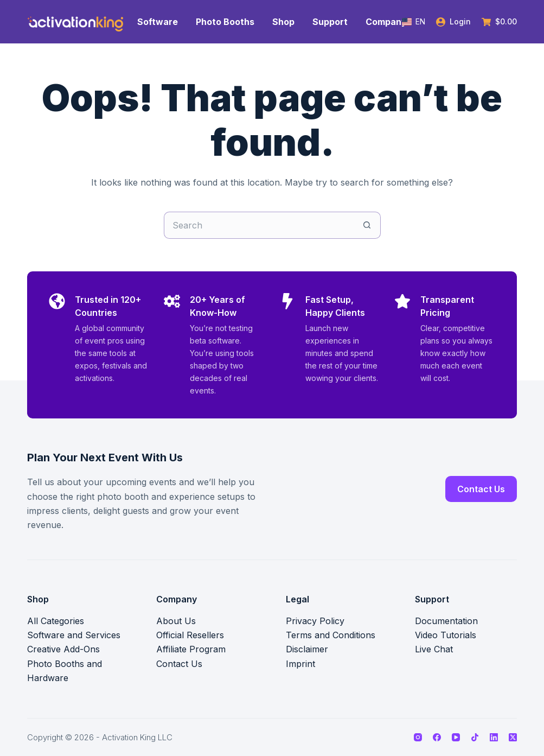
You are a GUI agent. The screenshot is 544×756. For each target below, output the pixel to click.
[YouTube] (456, 737)
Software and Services (74, 635)
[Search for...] (259, 225)
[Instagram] (418, 737)
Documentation (446, 621)
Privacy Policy (315, 621)
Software (158, 22)
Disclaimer (307, 649)
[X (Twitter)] (513, 737)
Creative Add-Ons (63, 649)
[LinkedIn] (494, 737)
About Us (176, 621)
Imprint (300, 664)
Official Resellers (190, 635)
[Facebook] (437, 737)
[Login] (453, 21)
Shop (283, 22)
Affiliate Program (191, 649)
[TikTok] (475, 737)
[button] (414, 21)
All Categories (56, 621)
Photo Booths (225, 22)
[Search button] (367, 225)
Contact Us (481, 489)
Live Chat (434, 649)
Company (386, 22)
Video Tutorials (446, 635)
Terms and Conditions (331, 635)
